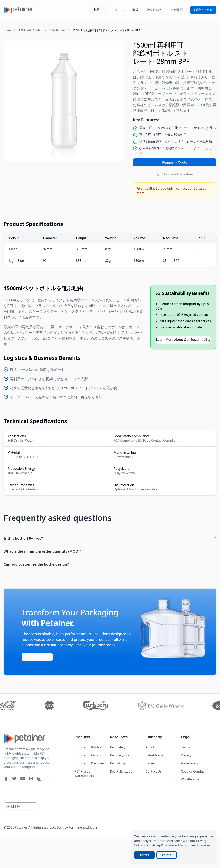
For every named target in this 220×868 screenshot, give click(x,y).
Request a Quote (175, 162)
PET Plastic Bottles (30, 30)
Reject (167, 855)
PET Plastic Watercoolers (84, 774)
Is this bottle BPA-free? (110, 538)
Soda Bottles (57, 30)
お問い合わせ (203, 10)
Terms (185, 747)
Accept (144, 855)
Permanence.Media (83, 827)
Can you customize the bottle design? (110, 564)
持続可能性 (154, 10)
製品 (98, 10)
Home (7, 30)
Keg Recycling (120, 755)
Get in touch (37, 657)
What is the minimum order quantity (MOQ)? (110, 551)
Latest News (154, 755)
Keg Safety (118, 747)
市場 (135, 10)
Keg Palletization (122, 771)
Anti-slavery (189, 763)
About (150, 747)
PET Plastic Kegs (86, 755)
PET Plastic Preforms (89, 763)
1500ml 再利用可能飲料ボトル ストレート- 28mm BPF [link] (106, 30)
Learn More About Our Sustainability (183, 340)
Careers (151, 763)
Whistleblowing (192, 779)
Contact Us (153, 771)
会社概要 (177, 10)
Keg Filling (118, 763)
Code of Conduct (193, 771)
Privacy (186, 755)
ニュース (118, 10)
